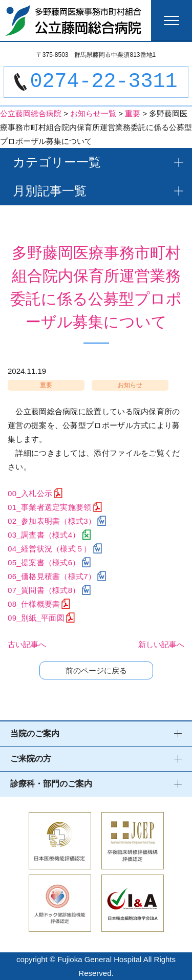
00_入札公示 (30, 493)
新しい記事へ (161, 644)
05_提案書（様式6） (44, 562)
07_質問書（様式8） (44, 590)
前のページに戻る (96, 670)
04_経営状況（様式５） (50, 549)
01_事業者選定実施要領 (50, 507)
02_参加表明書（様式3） (52, 521)
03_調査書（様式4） (44, 535)
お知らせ (130, 385)
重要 (46, 385)
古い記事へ (27, 644)
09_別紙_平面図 (36, 618)
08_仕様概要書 (34, 604)
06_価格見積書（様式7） (52, 576)
